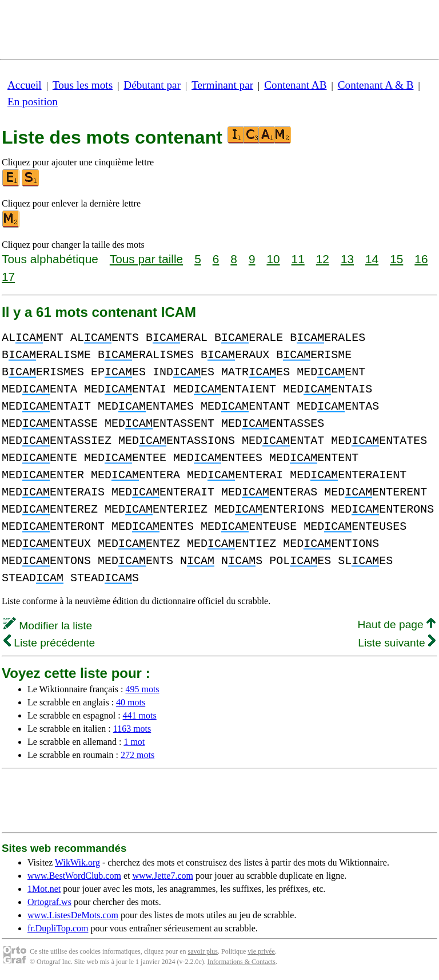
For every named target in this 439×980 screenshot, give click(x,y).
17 (8, 277)
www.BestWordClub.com (74, 876)
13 (347, 259)
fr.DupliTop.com (58, 928)
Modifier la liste (48, 626)
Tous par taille (146, 259)
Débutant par (152, 85)
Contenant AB (295, 85)
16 (421, 259)
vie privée (261, 951)
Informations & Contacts (242, 962)
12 (323, 259)
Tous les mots (83, 85)
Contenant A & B (376, 85)
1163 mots (132, 729)
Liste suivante (397, 643)
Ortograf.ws (49, 902)
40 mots (131, 702)
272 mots (137, 755)
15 (396, 259)
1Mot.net (44, 889)
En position (33, 102)
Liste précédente (49, 643)
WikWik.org (77, 862)
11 (298, 259)
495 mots (142, 689)
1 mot (134, 742)
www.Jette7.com (163, 876)
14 (372, 259)
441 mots (140, 715)
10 (273, 259)
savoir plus (203, 951)
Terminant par (222, 85)
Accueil (25, 85)
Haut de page (396, 624)
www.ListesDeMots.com (73, 915)
